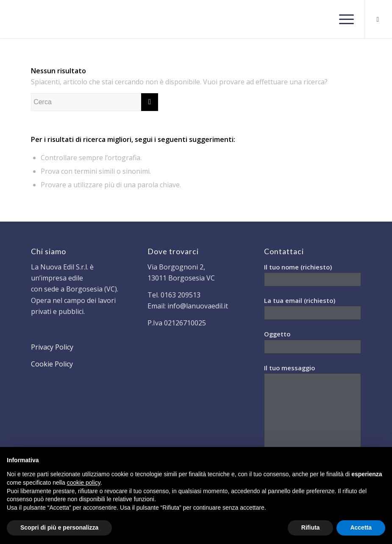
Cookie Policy (52, 364)
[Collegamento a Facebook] (378, 19)
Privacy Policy (52, 347)
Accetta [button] (361, 527)
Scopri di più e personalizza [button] (59, 527)
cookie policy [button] (84, 483)
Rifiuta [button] (311, 527)
